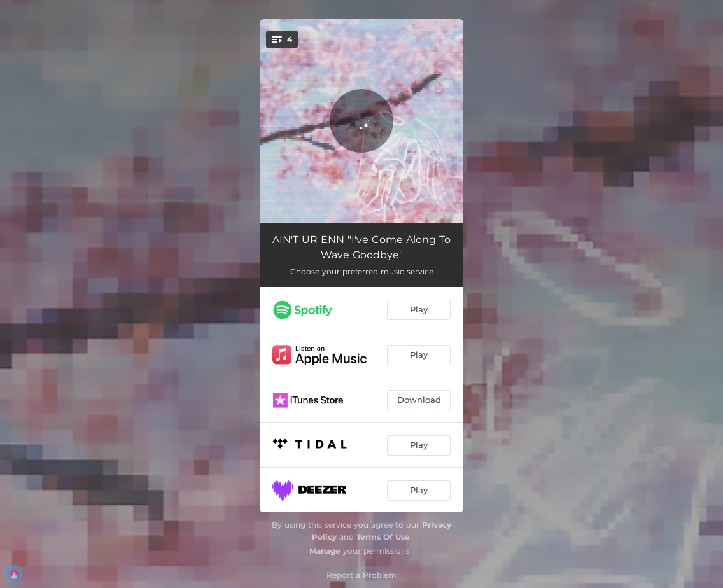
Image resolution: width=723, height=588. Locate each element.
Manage (325, 551)
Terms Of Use (383, 537)
